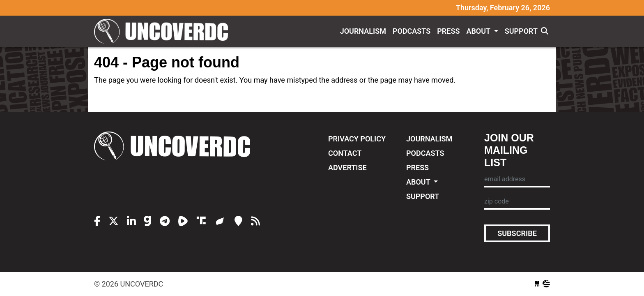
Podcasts (412, 31)
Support (521, 31)
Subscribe (517, 233)
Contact (345, 153)
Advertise (347, 168)
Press (448, 31)
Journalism (363, 31)
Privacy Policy (357, 139)
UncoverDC (164, 31)
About (479, 31)
